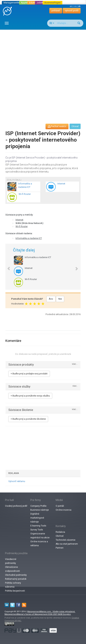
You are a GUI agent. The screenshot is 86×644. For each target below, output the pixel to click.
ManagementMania (14, 3)
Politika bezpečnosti (15, 591)
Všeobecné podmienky (11, 561)
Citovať (75, 126)
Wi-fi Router (22, 226)
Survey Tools (37, 530)
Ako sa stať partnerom (67, 544)
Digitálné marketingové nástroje (37, 518)
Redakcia (60, 532)
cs (75, 6)
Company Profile (38, 506)
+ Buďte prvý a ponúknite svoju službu (30, 396)
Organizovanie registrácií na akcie (40, 536)
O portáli (60, 506)
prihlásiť (56, 11)
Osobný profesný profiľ (16, 506)
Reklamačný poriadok (16, 579)
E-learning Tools (38, 526)
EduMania (34, 3)
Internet (19, 220)
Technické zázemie (65, 540)
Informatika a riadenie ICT (29, 238)
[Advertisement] (43, 73)
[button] (7, 267)
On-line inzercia (64, 510)
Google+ (67, 614)
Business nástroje (40, 510)
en (71, 6)
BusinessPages (52, 3)
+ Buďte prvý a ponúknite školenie (28, 419)
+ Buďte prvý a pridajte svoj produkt (29, 374)
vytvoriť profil (72, 11)
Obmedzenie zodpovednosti (12, 569)
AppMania (26, 3)
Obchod (60, 536)
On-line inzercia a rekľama (39, 544)
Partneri (60, 548)
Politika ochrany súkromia (13, 585)
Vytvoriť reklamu (17, 481)
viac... (75, 364)
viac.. (75, 386)
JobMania (42, 3)
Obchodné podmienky (16, 575)
